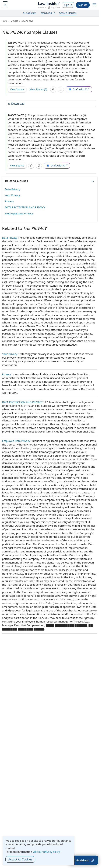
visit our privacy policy (46, 852)
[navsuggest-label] (5, 5)
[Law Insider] (49, 5)
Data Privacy (13, 189)
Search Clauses (68, 13)
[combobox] (5, 5)
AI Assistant (30, 13)
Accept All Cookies (20, 859)
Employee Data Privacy (19, 213)
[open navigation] (94, 5)
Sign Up (83, 5)
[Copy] (61, 89)
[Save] (53, 89)
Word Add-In (48, 13)
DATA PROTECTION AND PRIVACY (25, 207)
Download (16, 104)
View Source (17, 89)
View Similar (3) (38, 89)
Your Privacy (12, 195)
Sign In (68, 5)
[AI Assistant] (83, 860)
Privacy (9, 201)
